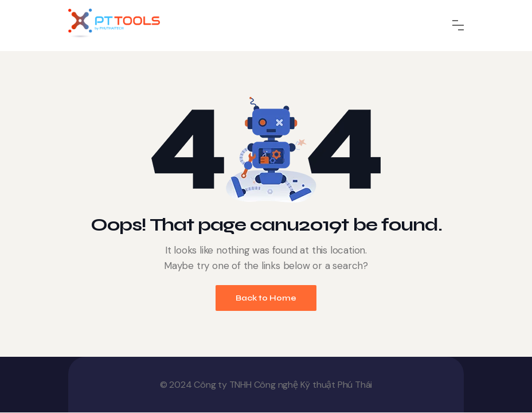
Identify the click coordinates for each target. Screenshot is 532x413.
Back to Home (266, 298)
